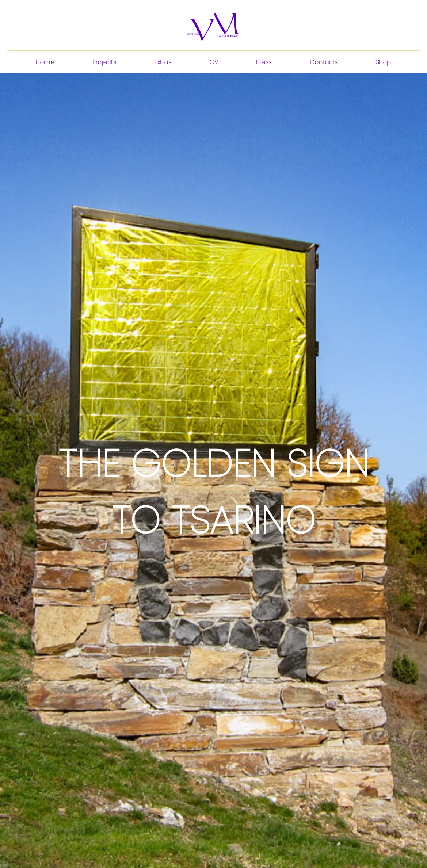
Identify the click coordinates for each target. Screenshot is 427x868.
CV (214, 62)
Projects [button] (104, 62)
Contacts (324, 62)
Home (45, 62)
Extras (163, 62)
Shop (384, 62)
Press (264, 62)
